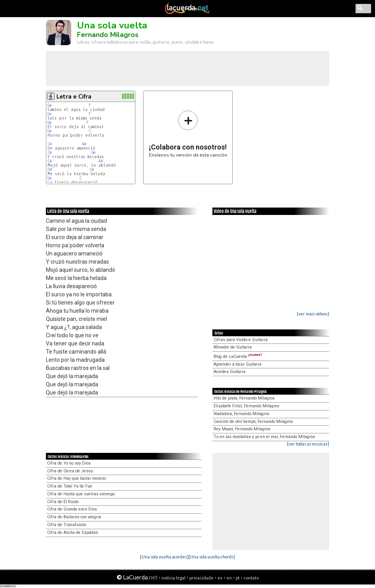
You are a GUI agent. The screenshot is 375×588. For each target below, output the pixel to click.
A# (101, 161)
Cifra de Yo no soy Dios (69, 463)
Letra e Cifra (74, 97)
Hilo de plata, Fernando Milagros (244, 398)
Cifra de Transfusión (67, 525)
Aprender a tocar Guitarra (237, 364)
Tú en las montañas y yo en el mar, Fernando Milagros (264, 437)
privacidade (202, 578)
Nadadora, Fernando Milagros (241, 414)
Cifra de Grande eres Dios (72, 509)
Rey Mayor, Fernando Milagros (242, 429)
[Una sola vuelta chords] (212, 557)
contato (251, 578)
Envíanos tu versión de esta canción (188, 134)
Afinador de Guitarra (233, 347)
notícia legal (173, 578)
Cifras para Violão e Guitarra (241, 340)
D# (50, 170)
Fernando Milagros (108, 35)
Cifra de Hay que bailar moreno (76, 478)
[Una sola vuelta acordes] (164, 557)
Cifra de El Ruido (63, 502)
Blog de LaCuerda (238, 356)
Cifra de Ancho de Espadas (73, 533)
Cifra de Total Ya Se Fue (70, 486)
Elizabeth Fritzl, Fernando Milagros (246, 406)
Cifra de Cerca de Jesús (70, 471)
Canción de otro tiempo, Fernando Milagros (253, 422)
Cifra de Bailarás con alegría (74, 517)
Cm (50, 144)
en (229, 578)
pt (238, 578)
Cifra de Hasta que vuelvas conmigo (81, 494)
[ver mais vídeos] (313, 314)
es (220, 578)
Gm (49, 105)
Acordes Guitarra (230, 372)
